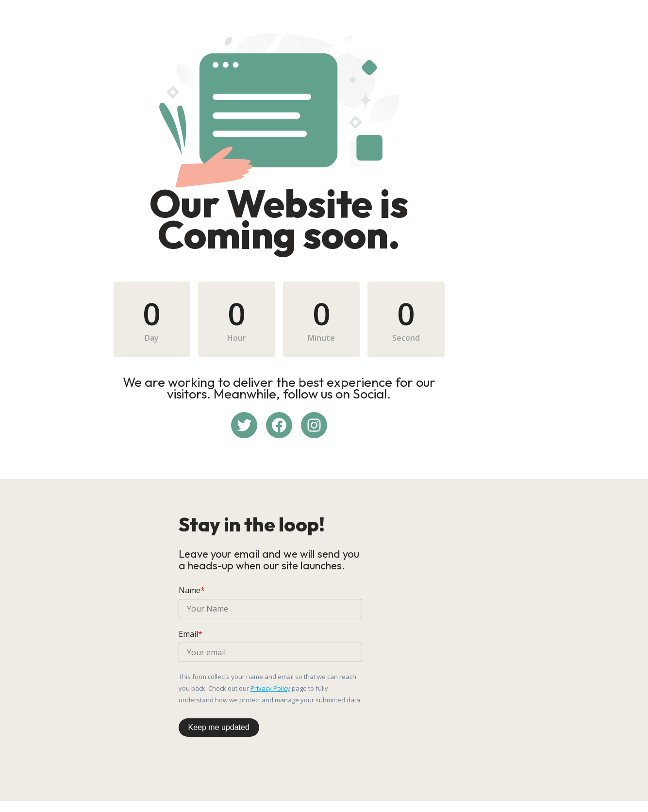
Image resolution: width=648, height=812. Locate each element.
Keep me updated (219, 733)
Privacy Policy (449, 694)
